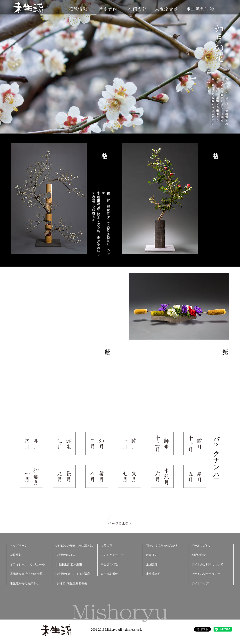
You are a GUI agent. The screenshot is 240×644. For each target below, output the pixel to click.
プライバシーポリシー (206, 574)
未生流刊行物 (200, 9)
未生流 (29, 8)
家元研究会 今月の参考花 (26, 574)
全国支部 (137, 9)
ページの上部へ (120, 516)
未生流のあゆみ (65, 555)
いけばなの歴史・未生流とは (74, 546)
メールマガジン (201, 546)
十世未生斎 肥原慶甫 (69, 564)
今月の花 (106, 546)
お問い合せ (199, 555)
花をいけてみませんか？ (162, 546)
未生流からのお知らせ (24, 583)
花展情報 (78, 9)
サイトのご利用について (207, 564)
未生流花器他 (109, 574)
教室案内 (108, 9)
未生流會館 (166, 9)
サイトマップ (200, 583)
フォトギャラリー (112, 555)
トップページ (19, 546)
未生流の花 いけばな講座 (73, 574)
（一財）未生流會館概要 (71, 583)
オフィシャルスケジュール (27, 564)
